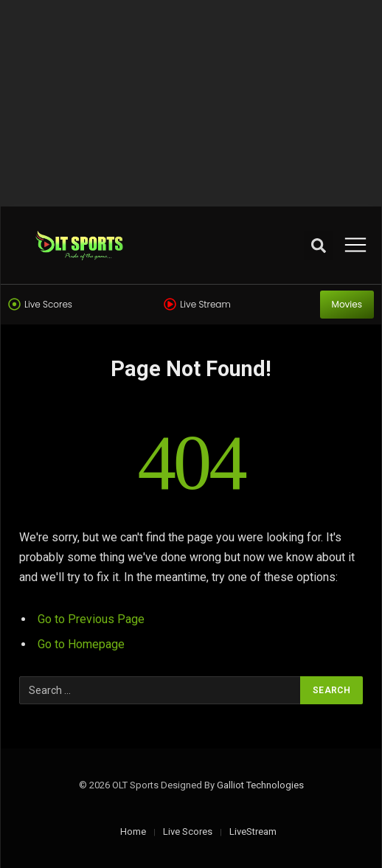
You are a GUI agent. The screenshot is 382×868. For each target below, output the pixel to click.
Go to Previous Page (91, 619)
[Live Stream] (170, 304)
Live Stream (205, 304)
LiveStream (253, 831)
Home (133, 831)
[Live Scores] (14, 304)
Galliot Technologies (260, 785)
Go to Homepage (81, 644)
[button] (319, 246)
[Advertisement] (191, 103)
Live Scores (48, 304)
